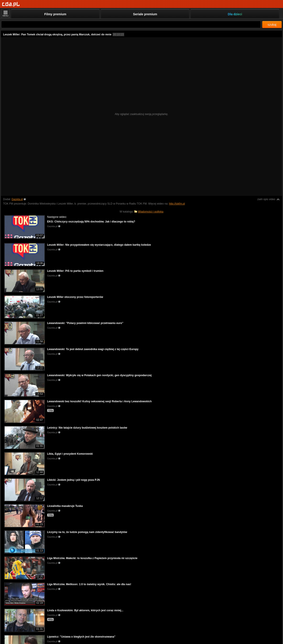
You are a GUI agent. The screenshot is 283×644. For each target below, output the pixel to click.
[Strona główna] (11, 4)
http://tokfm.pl (177, 204)
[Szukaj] (131, 24)
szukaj (272, 25)
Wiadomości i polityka (151, 212)
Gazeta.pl (17, 199)
